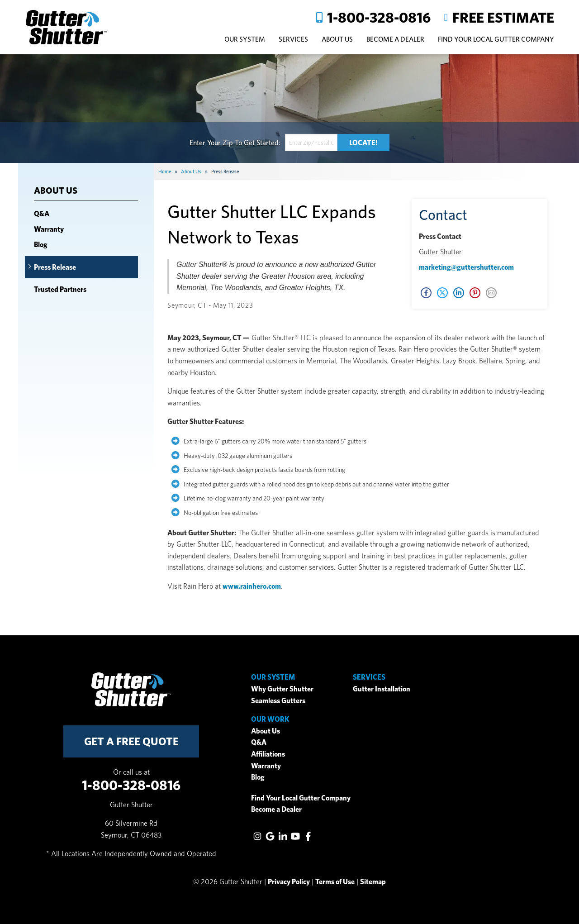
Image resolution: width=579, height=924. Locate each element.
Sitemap (373, 882)
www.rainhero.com (252, 586)
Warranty (49, 229)
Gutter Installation (382, 689)
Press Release (55, 267)
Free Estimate (503, 17)
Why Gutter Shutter (282, 689)
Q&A (42, 214)
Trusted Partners (60, 289)
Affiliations (268, 754)
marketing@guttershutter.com (466, 267)
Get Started (261, 142)
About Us (56, 191)
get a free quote (131, 741)
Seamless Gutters (278, 701)
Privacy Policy (289, 882)
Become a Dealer (276, 809)
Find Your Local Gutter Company (496, 39)
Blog (41, 245)
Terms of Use (335, 882)
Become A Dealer (395, 39)
